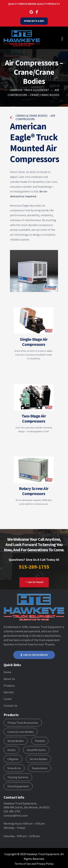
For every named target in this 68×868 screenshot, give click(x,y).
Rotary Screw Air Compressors (34, 488)
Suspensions (40, 768)
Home (7, 672)
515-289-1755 (34, 572)
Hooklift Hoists (36, 750)
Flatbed (40, 741)
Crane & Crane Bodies (21, 732)
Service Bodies (39, 759)
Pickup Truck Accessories (23, 723)
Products (9, 686)
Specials (9, 692)
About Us (9, 679)
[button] (34, 588)
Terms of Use (23, 864)
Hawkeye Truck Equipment (43, 854)
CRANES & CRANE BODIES (32, 116)
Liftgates (13, 759)
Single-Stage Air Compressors (34, 339)
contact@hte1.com (16, 815)
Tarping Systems (18, 777)
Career (8, 699)
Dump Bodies (16, 741)
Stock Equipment (18, 786)
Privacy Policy (45, 864)
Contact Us (11, 706)
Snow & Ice (14, 768)
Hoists (12, 750)
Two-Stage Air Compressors (34, 415)
